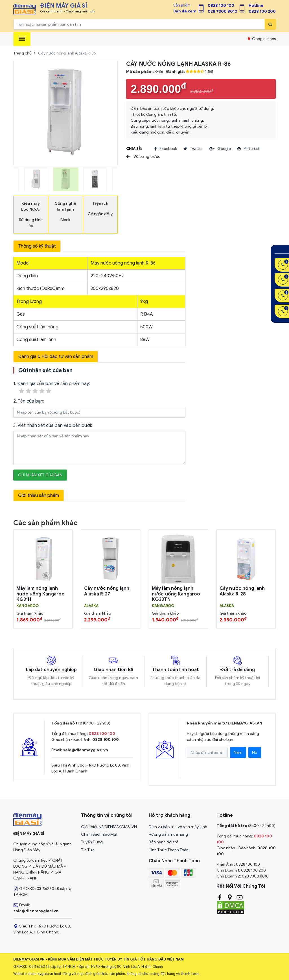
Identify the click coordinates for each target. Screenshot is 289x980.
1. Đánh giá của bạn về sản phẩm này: (52, 388)
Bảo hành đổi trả (164, 842)
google (220, 149)
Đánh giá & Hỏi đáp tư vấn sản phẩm (56, 357)
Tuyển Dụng (92, 842)
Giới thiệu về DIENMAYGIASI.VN (109, 827)
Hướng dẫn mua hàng (168, 834)
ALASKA (91, 606)
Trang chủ (22, 53)
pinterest (249, 149)
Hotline (256, 6)
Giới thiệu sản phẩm (39, 496)
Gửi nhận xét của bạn (40, 475)
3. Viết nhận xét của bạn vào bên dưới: (53, 425)
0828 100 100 (221, 6)
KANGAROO (28, 606)
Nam (238, 753)
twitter (193, 149)
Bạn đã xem (185, 11)
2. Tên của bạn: (29, 401)
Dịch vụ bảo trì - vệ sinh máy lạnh (178, 827)
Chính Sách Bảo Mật (99, 834)
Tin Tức (88, 850)
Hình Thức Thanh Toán (169, 850)
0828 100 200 (262, 11)
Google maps (262, 39)
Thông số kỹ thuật (37, 246)
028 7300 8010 (223, 11)
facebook (166, 149)
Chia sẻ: (134, 149)
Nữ (255, 753)
